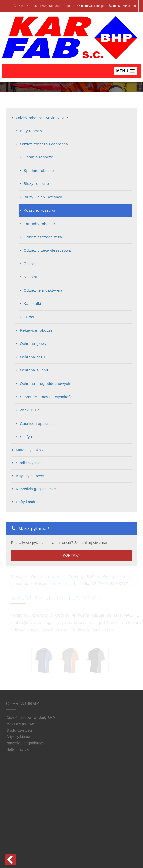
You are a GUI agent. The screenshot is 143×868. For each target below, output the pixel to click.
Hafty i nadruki (28, 502)
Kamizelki (32, 304)
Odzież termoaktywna (43, 290)
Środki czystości (30, 463)
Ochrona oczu (32, 357)
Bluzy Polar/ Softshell (43, 197)
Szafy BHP (30, 437)
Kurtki (29, 317)
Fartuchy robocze (39, 224)
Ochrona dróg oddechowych (45, 384)
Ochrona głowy (33, 343)
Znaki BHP (29, 410)
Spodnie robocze (39, 170)
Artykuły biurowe (30, 476)
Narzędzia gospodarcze (36, 489)
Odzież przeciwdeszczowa (47, 250)
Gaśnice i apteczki (36, 423)
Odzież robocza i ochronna (44, 144)
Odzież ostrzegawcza (43, 237)
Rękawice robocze (36, 330)
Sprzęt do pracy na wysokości (47, 397)
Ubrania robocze (38, 157)
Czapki (30, 264)
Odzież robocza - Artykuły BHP (42, 118)
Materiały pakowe (31, 450)
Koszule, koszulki (39, 210)
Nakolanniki (34, 277)
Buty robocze (32, 131)
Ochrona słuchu (34, 370)
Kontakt (71, 555)
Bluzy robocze (36, 184)
